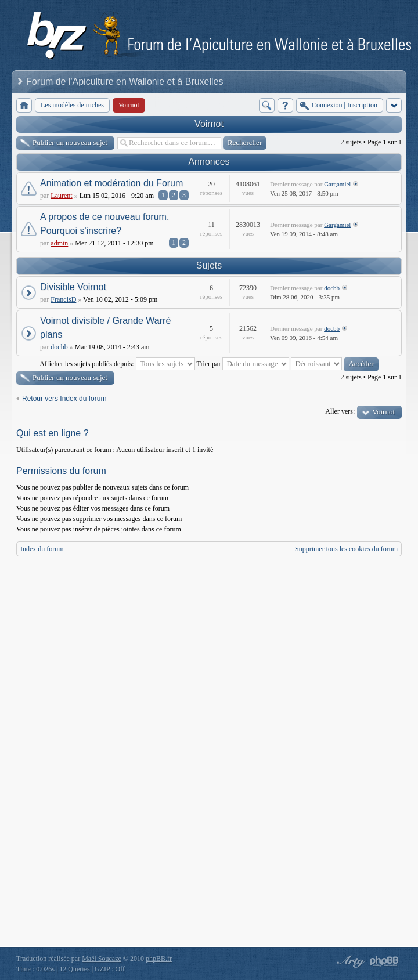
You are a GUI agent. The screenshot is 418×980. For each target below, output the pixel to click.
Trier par (243, 364)
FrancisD (63, 299)
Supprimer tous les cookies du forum (346, 549)
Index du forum (42, 549)
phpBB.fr (159, 959)
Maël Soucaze (102, 959)
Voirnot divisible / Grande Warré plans (105, 328)
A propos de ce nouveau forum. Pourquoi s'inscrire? (105, 224)
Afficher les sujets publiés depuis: (117, 364)
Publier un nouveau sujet (70, 142)
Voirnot (209, 124)
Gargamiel (337, 184)
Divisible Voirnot (73, 287)
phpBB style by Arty (349, 961)
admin (59, 243)
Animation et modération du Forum (111, 183)
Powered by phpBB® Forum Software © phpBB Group (384, 961)
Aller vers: (340, 411)
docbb (332, 288)
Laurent (61, 196)
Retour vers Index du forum (64, 399)
